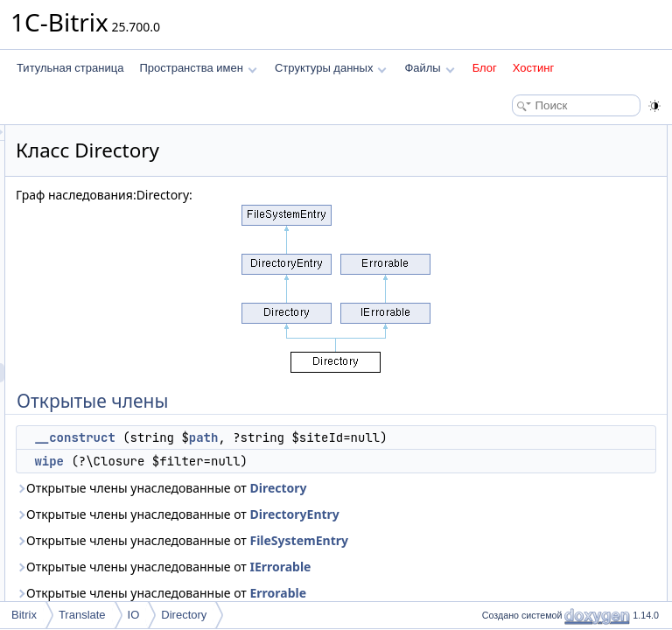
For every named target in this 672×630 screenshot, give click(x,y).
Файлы (429, 68)
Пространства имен (198, 68)
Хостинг (533, 68)
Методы (496, 308)
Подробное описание (528, 250)
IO (134, 615)
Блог (485, 68)
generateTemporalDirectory (554, 212)
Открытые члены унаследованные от (322, 555)
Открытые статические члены (549, 192)
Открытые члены (518, 135)
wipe (268, 500)
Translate (82, 615)
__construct (293, 437)
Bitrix (24, 615)
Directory (382, 565)
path (276, 457)
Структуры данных (331, 68)
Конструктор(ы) (514, 269)
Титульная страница (70, 68)
